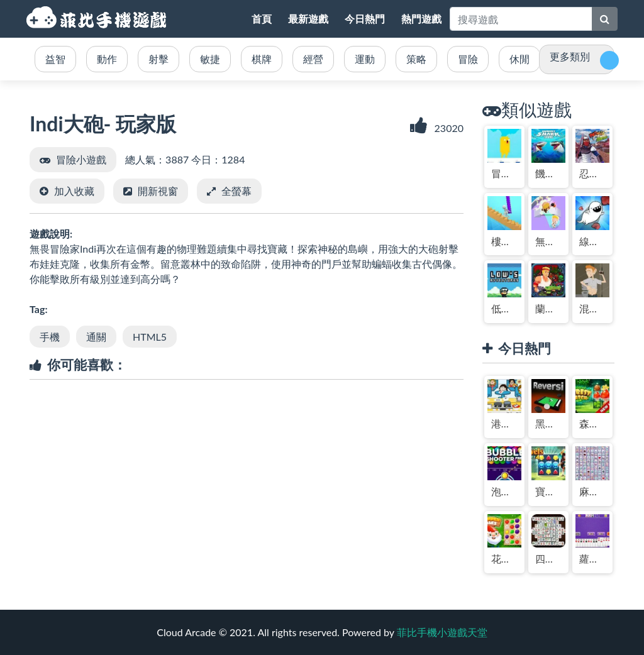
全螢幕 (236, 191)
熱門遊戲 (421, 19)
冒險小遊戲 (81, 159)
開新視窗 (158, 191)
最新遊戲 (308, 19)
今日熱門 (365, 19)
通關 (96, 337)
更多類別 (570, 56)
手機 (50, 337)
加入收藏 (74, 191)
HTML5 (150, 337)
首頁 (262, 19)
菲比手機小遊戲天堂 (98, 19)
